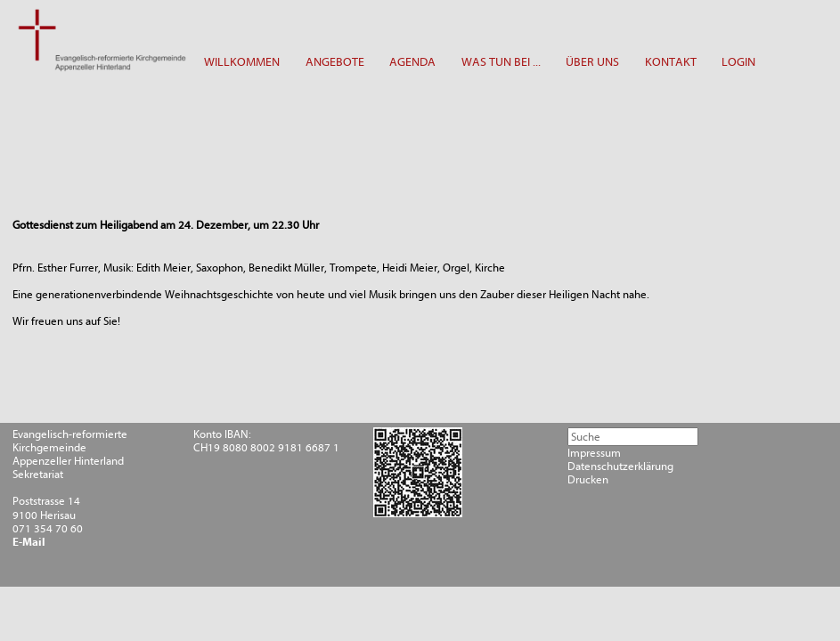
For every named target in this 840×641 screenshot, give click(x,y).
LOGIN (738, 62)
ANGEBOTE (335, 62)
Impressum (594, 453)
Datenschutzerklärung (620, 466)
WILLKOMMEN (242, 62)
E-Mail (29, 542)
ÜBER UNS (592, 62)
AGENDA (412, 62)
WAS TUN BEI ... (501, 62)
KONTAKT (671, 62)
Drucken (588, 479)
